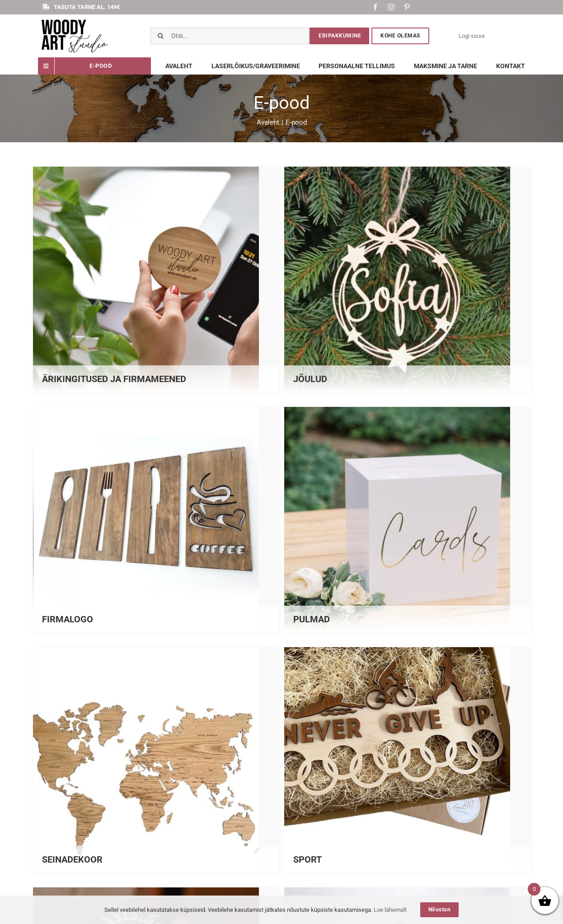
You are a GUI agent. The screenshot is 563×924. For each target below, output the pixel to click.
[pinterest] (407, 7)
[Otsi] (161, 36)
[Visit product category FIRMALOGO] (156, 520)
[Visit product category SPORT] (407, 760)
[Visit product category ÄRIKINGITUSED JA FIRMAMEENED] (156, 280)
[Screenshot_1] (74, 20)
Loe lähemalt (390, 910)
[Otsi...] (230, 36)
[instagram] (391, 7)
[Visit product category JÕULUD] (407, 280)
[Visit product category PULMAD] (407, 520)
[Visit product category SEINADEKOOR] (156, 760)
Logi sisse (472, 36)
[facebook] (375, 7)
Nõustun (440, 910)
